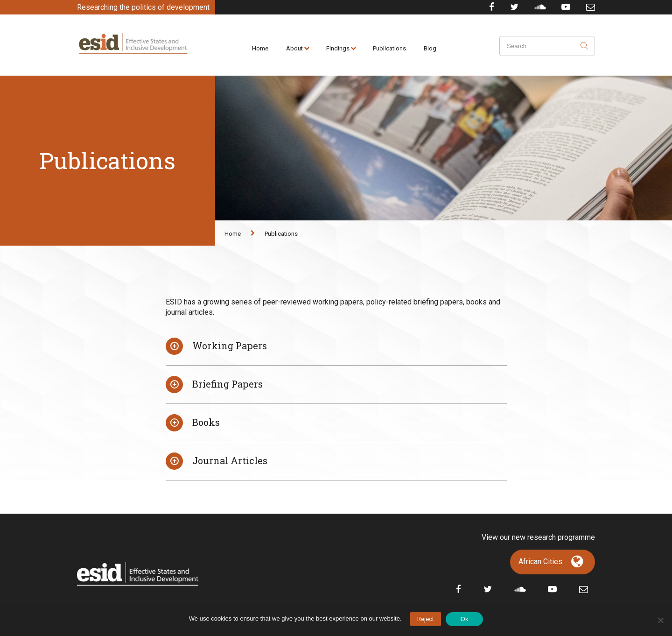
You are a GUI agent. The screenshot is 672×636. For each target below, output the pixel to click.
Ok (465, 619)
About (294, 48)
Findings (338, 48)
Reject (426, 619)
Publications (389, 48)
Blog (430, 48)
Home (260, 48)
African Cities (540, 562)
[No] (660, 620)
